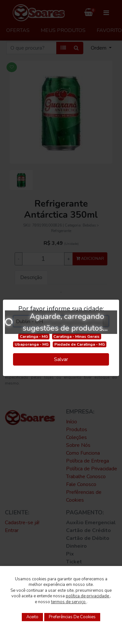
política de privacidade (88, 596)
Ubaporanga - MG (32, 344)
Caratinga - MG (34, 337)
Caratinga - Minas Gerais (76, 337)
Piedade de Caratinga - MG (80, 344)
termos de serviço (69, 602)
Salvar (61, 359)
